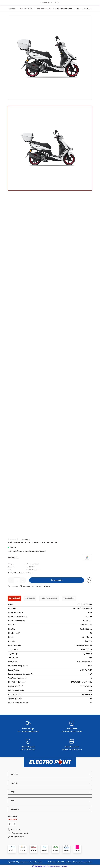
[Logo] (50, 761)
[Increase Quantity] (23, 580)
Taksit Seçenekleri (49, 598)
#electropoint (12, 819)
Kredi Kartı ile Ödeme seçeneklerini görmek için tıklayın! (27, 551)
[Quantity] (17, 580)
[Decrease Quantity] (11, 580)
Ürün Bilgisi (14, 598)
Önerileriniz (69, 598)
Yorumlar (30, 598)
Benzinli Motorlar (33, 564)
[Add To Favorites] (90, 580)
